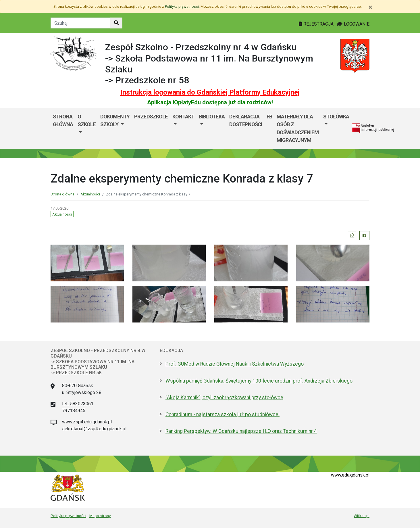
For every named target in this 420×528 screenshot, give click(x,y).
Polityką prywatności (182, 6)
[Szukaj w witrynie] (116, 23)
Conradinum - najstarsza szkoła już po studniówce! (222, 414)
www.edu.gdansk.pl (350, 475)
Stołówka (336, 117)
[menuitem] (87, 128)
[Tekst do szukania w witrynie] (81, 23)
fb (269, 117)
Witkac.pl (362, 516)
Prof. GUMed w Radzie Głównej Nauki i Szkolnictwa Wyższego (235, 364)
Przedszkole (151, 117)
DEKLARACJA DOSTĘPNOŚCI (246, 121)
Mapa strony (100, 516)
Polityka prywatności (68, 516)
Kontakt (183, 117)
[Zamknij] (370, 7)
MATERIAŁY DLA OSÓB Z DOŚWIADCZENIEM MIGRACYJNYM (298, 128)
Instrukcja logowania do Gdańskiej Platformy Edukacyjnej (210, 92)
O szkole (87, 121)
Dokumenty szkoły (115, 121)
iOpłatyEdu (187, 102)
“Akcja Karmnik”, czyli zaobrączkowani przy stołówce (224, 398)
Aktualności (90, 194)
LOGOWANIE (353, 24)
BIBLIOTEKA (212, 117)
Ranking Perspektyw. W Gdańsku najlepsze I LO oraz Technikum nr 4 (241, 431)
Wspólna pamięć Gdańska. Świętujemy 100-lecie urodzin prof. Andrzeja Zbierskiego (259, 381)
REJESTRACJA (317, 24)
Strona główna (63, 121)
